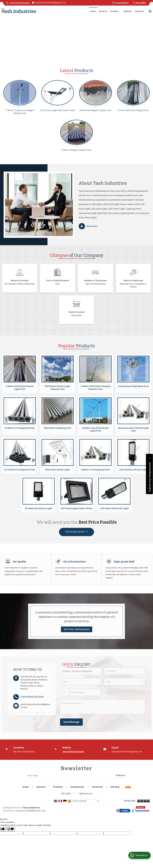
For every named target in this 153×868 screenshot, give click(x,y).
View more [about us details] (92, 226)
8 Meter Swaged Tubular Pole (76, 150)
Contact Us (139, 11)
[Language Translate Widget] (85, 801)
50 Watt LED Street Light (39, 508)
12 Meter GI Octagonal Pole (20, 428)
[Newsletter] (76, 776)
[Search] (150, 11)
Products (115, 11)
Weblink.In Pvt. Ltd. (36, 811)
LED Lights (66, 794)
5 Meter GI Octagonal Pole (95, 470)
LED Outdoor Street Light (133, 470)
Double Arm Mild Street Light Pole (95, 429)
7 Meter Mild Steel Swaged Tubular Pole (95, 388)
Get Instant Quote (76, 532)
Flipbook (127, 11)
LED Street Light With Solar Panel (58, 110)
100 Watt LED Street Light (114, 508)
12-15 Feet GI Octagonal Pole (20, 470)
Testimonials (77, 787)
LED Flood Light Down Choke (76, 508)
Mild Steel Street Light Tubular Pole (58, 388)
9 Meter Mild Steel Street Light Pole (20, 388)
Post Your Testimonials (77, 629)
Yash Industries (19, 11)
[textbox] (81, 671)
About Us (103, 11)
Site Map (115, 787)
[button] (20, 3)
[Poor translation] (11, 829)
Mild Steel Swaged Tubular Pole (95, 110)
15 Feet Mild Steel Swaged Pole (133, 110)
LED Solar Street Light (58, 470)
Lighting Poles (85, 794)
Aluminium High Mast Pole (133, 386)
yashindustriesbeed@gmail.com (50, 3)
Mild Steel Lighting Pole (58, 428)
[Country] (125, 682)
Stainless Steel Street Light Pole (133, 429)
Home (93, 11)
